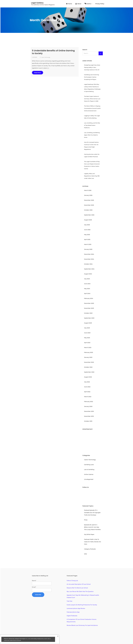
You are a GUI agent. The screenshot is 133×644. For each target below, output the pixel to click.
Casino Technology (46, 57)
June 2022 (87, 387)
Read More (38, 73)
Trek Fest (70, 601)
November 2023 (89, 308)
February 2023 (89, 352)
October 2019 (88, 421)
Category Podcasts (90, 549)
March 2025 (88, 244)
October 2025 (88, 210)
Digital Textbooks (72, 616)
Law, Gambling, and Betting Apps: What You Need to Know (92, 135)
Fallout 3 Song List (72, 581)
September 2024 (89, 269)
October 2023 (88, 313)
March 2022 (88, 397)
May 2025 (87, 235)
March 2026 (88, 190)
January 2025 (88, 249)
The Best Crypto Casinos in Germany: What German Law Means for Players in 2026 (92, 99)
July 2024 (87, 279)
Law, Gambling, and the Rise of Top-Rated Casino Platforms (92, 125)
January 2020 (88, 406)
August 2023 (88, 323)
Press (86, 520)
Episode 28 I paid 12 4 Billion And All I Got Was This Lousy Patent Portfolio (92, 527)
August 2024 (88, 274)
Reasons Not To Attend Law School (77, 588)
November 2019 (89, 416)
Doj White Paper (89, 534)
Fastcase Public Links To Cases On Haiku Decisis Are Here (93, 542)
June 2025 (87, 230)
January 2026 (88, 195)
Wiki (86, 554)
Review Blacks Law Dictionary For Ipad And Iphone (82, 625)
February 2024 (89, 298)
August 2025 (88, 220)
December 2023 (89, 303)
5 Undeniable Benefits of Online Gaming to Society (53, 52)
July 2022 (87, 382)
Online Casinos (89, 474)
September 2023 (89, 318)
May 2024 (87, 289)
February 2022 (89, 402)
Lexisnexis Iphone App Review (76, 608)
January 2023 (88, 357)
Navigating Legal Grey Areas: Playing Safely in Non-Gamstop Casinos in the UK (92, 67)
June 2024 (87, 284)
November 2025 (89, 205)
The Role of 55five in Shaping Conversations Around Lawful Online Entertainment (92, 108)
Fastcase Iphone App (73, 612)
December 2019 (89, 411)
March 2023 (88, 348)
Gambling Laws (89, 465)
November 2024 (89, 259)
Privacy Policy (100, 4)
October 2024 (88, 264)
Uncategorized (89, 479)
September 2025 (89, 215)
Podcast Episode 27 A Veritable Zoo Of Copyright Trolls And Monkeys (92, 513)
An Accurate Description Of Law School (79, 584)
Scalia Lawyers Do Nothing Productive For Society (82, 605)
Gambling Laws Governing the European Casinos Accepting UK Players (92, 77)
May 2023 (87, 338)
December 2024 (89, 254)
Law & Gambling (89, 470)
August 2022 (88, 377)
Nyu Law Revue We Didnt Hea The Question (80, 592)
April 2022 (87, 392)
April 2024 (87, 294)
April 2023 (87, 343)
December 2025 (89, 200)
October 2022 (88, 367)
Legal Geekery (37, 3)
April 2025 (87, 239)
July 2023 (87, 328)
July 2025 (87, 225)
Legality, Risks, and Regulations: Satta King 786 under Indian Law (92, 176)
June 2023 (87, 333)
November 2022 (89, 362)
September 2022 (89, 372)
